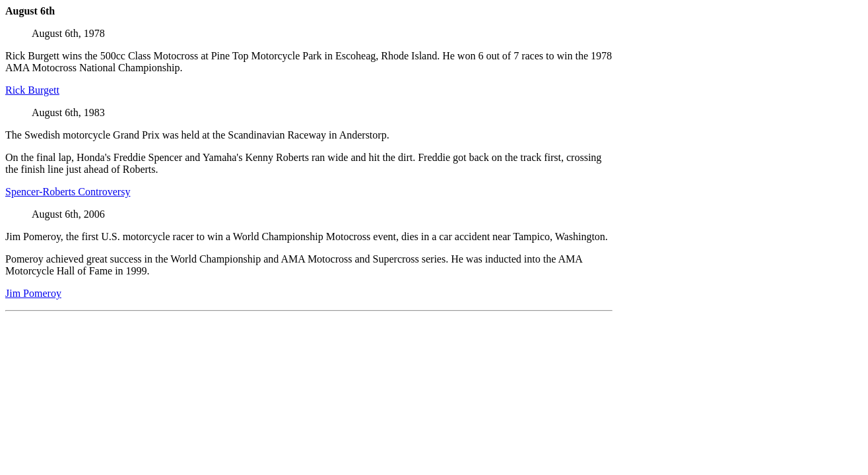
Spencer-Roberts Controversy (68, 192)
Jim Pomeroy (33, 293)
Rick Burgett (32, 90)
